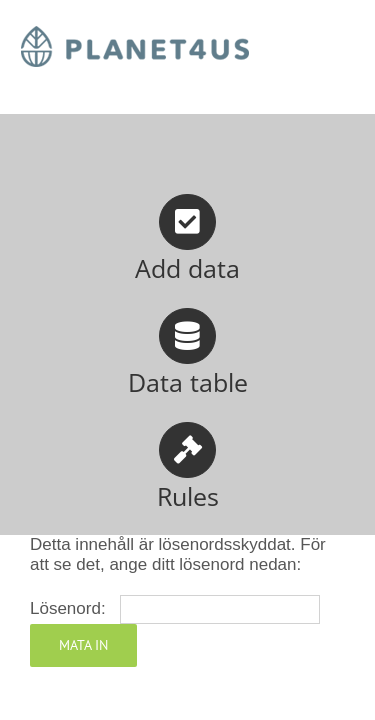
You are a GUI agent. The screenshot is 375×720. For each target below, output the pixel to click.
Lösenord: (175, 608)
